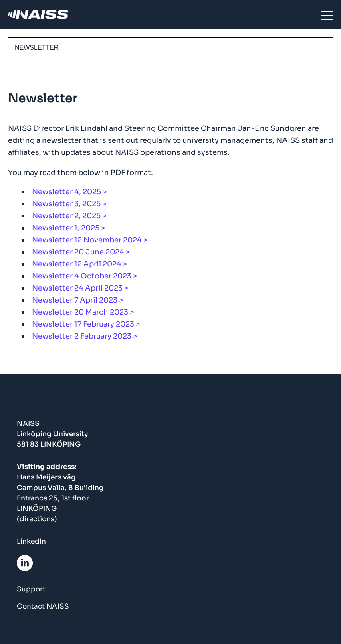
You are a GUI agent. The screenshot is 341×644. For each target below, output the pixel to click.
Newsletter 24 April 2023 (77, 288)
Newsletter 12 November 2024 (87, 240)
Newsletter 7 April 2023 (75, 300)
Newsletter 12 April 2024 (77, 264)
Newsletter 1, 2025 (66, 228)
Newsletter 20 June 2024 (78, 252)
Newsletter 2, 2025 (66, 216)
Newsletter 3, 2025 (66, 204)
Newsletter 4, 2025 (67, 192)
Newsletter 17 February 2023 (83, 324)
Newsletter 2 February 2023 (82, 336)
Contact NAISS (43, 606)
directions (37, 519)
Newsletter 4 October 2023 (82, 276)
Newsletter (37, 48)
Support (31, 589)
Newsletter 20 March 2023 (80, 312)
